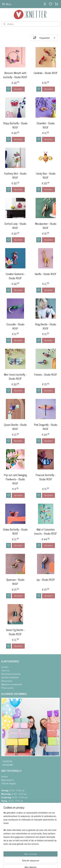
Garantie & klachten (10, 677)
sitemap (41, 863)
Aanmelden (8, 849)
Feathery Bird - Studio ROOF (15, 176)
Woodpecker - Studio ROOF (46, 226)
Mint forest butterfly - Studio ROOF (15, 377)
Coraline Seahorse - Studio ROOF (15, 276)
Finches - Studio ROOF (46, 375)
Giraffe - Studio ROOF (46, 274)
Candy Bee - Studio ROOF (46, 176)
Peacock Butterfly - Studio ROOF (46, 477)
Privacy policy (7, 688)
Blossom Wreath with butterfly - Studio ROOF (15, 75)
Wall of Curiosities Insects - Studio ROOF (46, 532)
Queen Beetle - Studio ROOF (15, 427)
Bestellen (18, 89)
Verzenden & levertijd (11, 674)
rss (45, 863)
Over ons (5, 670)
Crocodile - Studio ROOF (15, 326)
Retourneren (7, 681)
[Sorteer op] (44, 38)
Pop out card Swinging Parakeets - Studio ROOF (15, 479)
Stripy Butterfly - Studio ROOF (15, 125)
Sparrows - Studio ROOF (15, 582)
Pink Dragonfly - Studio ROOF (46, 427)
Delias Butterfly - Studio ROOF (15, 532)
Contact (5, 667)
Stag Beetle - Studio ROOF (46, 326)
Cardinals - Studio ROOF (46, 73)
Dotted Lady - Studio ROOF (15, 226)
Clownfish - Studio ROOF (46, 125)
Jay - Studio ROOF (46, 580)
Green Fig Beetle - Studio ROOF (15, 632)
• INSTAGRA (6, 765)
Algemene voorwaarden (12, 684)
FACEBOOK (7, 761)
